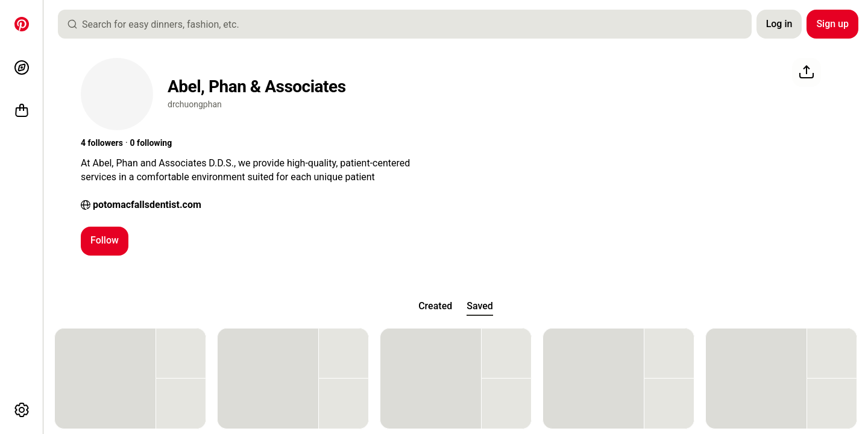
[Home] (22, 24)
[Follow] (105, 241)
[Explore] (22, 68)
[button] (102, 143)
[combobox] (410, 24)
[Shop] (22, 111)
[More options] (22, 410)
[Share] (807, 72)
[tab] (435, 306)
